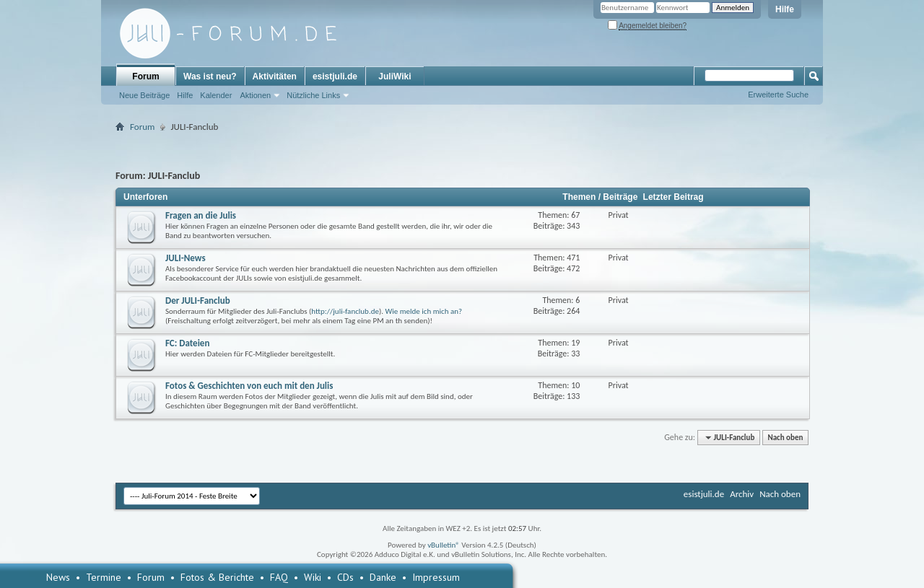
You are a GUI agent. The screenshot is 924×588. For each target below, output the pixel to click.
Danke (383, 577)
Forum (145, 76)
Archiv (742, 494)
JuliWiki (395, 76)
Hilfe (785, 9)
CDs (345, 577)
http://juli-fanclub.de (345, 311)
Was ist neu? (210, 76)
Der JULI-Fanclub (198, 300)
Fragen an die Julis (201, 215)
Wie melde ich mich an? (424, 311)
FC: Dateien (187, 343)
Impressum (436, 577)
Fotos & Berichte (217, 577)
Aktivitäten (275, 76)
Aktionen (255, 95)
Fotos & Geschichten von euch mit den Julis (249, 386)
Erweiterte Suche (778, 95)
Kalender (216, 95)
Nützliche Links (313, 95)
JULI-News (186, 258)
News (58, 577)
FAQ (279, 577)
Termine (104, 577)
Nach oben (785, 438)
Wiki (313, 577)
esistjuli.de (335, 76)
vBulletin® (444, 545)
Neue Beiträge (144, 95)
